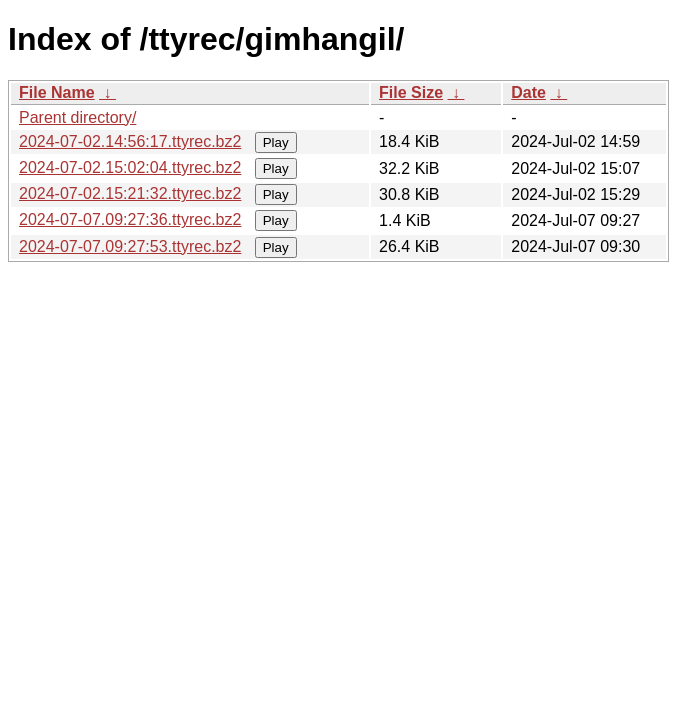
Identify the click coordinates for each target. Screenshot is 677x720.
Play (276, 142)
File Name (57, 92)
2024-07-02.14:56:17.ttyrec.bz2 (130, 141)
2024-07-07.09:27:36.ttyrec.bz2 (130, 219)
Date (528, 92)
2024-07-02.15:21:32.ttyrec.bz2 (130, 193)
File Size (411, 92)
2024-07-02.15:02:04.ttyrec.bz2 (130, 167)
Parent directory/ (77, 117)
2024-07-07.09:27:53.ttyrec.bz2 (130, 246)
